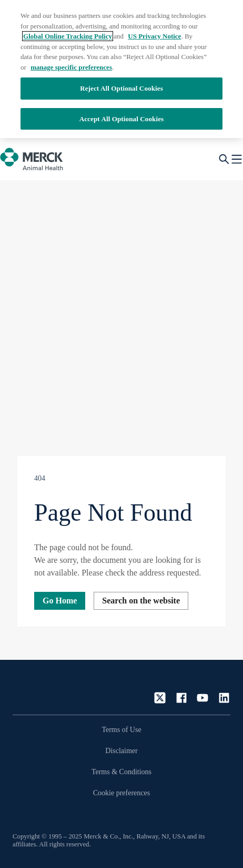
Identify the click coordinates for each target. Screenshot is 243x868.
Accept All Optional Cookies (122, 119)
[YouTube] (202, 698)
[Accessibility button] (29, 817)
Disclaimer (121, 751)
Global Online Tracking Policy (68, 36)
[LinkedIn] (224, 698)
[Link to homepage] (44, 688)
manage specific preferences (71, 67)
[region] (121, 69)
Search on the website (141, 601)
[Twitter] (160, 698)
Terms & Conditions (121, 772)
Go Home (60, 601)
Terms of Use (121, 730)
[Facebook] (181, 698)
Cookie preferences (121, 793)
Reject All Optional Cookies (121, 88)
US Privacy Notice (154, 36)
